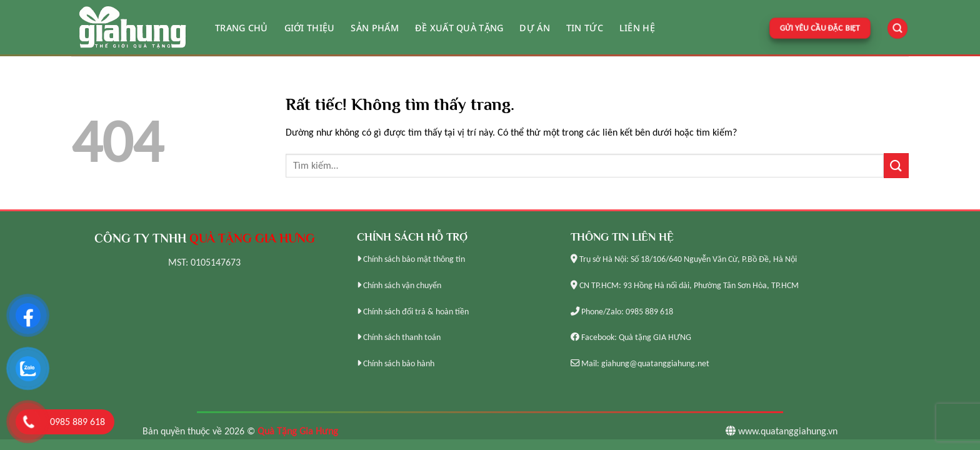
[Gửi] (896, 165)
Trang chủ (242, 28)
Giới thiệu (310, 28)
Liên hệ (637, 28)
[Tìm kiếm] (897, 28)
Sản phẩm (374, 28)
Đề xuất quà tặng (459, 28)
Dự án (534, 28)
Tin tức (585, 28)
